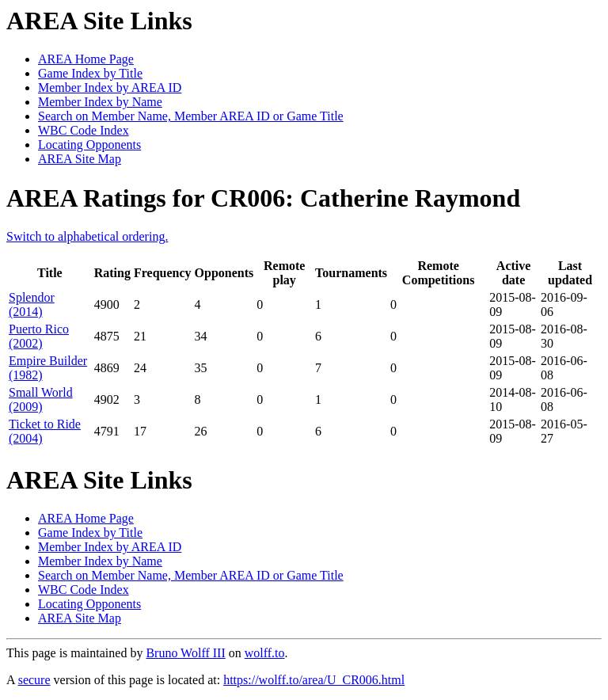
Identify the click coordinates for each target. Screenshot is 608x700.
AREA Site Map (80, 159)
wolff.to (265, 653)
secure (34, 680)
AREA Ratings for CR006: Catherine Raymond (263, 198)
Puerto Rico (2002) (39, 336)
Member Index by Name (100, 102)
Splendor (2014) (32, 304)
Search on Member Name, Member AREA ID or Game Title (191, 116)
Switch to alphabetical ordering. (87, 236)
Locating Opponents (89, 145)
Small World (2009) (41, 399)
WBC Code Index (84, 130)
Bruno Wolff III (185, 653)
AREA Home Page (86, 59)
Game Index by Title (90, 73)
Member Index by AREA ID (110, 87)
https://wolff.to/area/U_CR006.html (314, 680)
